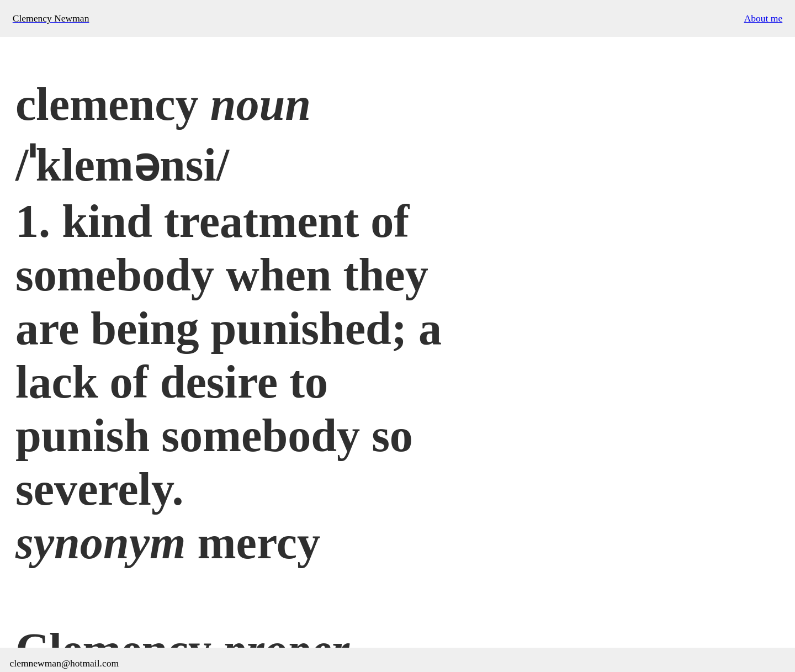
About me (764, 18)
